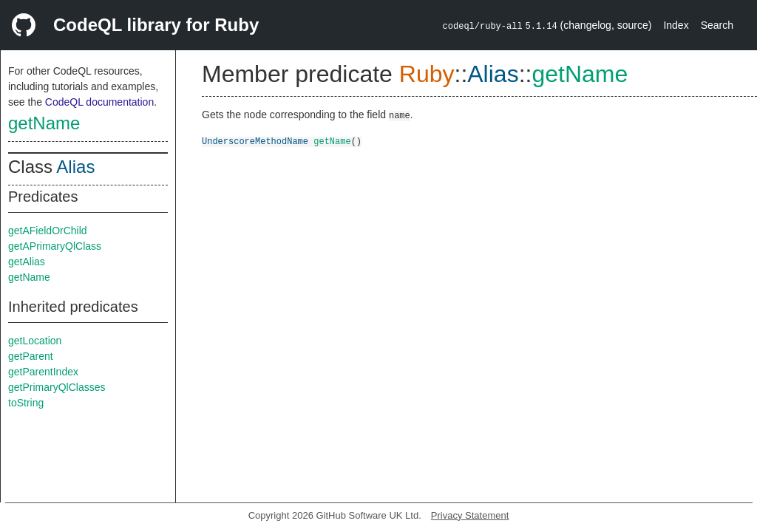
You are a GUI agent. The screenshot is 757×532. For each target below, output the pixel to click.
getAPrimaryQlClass (55, 246)
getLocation (35, 341)
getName (44, 123)
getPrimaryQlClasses (57, 387)
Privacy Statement (470, 515)
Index (676, 25)
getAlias (27, 262)
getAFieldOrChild (48, 231)
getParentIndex (43, 372)
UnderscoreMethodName (255, 141)
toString (26, 403)
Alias (75, 167)
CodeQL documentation (99, 102)
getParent (31, 356)
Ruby (427, 74)
